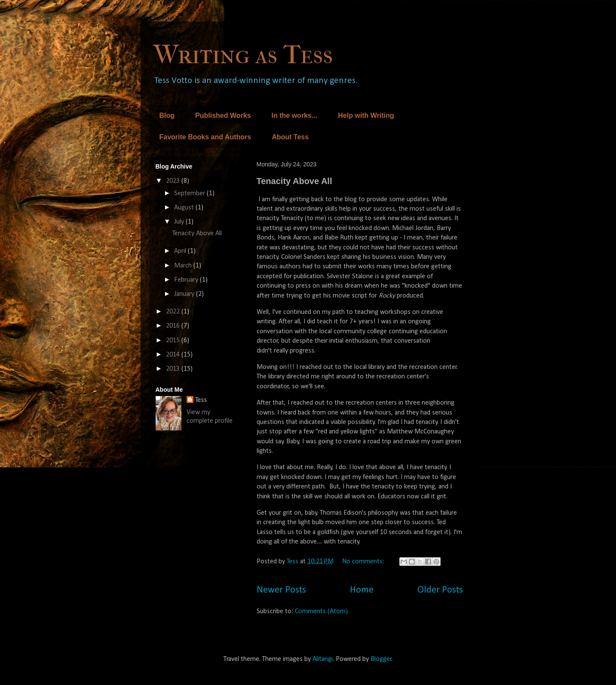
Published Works (223, 115)
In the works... (295, 115)
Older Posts (440, 590)
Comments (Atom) (321, 611)
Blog (167, 115)
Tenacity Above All (294, 181)
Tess (201, 400)
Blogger (381, 659)
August (185, 208)
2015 (174, 341)
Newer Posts (281, 590)
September (190, 194)
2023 (174, 181)
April (181, 251)
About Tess (290, 137)
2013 (174, 369)
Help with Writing (366, 115)
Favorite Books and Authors (205, 137)
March (184, 266)
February (187, 280)
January (185, 294)
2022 (174, 312)
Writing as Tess (243, 55)
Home (362, 590)
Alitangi (323, 659)
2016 (174, 326)
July (180, 222)
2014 (174, 355)
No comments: (364, 562)
